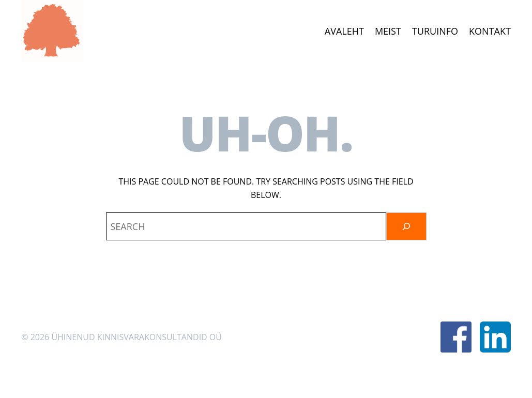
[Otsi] (406, 226)
